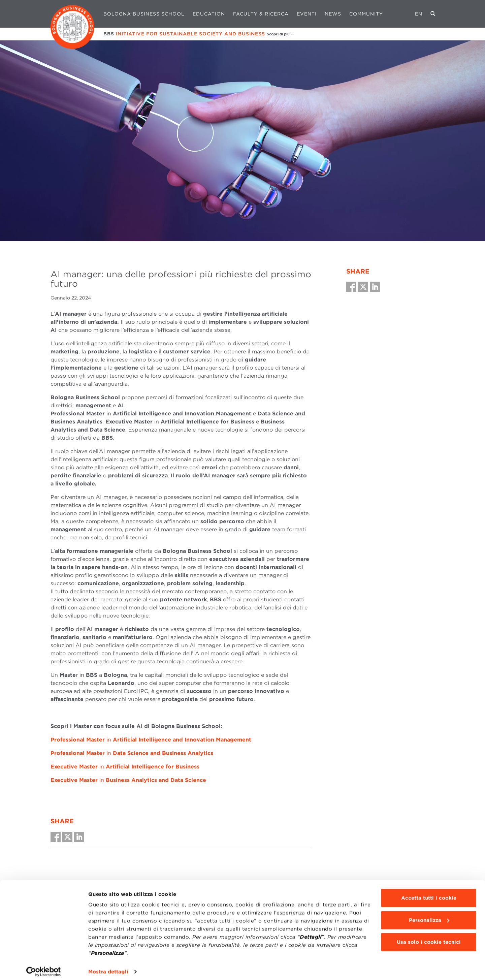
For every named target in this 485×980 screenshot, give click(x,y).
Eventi (307, 14)
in (151, 740)
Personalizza (429, 915)
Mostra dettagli (108, 967)
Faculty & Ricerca (261, 14)
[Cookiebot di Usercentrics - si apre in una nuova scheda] (44, 967)
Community (366, 14)
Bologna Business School (144, 14)
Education (209, 14)
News (333, 14)
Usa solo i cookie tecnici (429, 937)
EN (419, 14)
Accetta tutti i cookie (429, 893)
